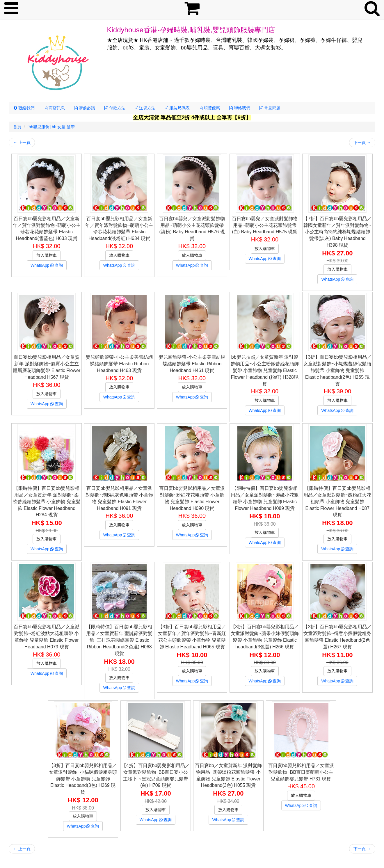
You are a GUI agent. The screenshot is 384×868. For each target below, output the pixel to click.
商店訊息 (54, 108)
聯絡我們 (24, 108)
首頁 (17, 127)
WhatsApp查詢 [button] (47, 265)
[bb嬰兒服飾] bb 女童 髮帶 (51, 127)
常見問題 (270, 108)
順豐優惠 (209, 108)
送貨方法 (145, 108)
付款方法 (115, 108)
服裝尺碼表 (177, 108)
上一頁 (22, 143)
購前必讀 (85, 108)
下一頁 (362, 143)
